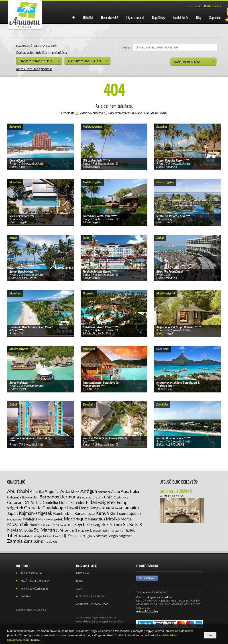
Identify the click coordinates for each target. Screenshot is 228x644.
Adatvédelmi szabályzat (92, 604)
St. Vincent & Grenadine (72, 530)
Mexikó (113, 519)
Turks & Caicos (52, 536)
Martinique (75, 519)
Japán (12, 513)
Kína (113, 514)
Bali (36, 497)
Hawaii (72, 508)
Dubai (64, 502)
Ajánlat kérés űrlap (147, 611)
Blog (79, 581)
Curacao (15, 502)
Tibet (12, 535)
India (102, 508)
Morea (126, 519)
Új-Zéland (70, 536)
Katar (92, 514)
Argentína (104, 492)
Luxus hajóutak (129, 513)
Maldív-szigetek (51, 519)
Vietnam (102, 536)
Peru (55, 525)
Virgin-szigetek (120, 536)
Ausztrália (130, 491)
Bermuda (69, 497)
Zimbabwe (49, 541)
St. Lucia (26, 530)
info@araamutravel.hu (159, 597)
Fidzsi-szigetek (101, 502)
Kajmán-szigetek (36, 513)
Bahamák (14, 497)
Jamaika (131, 507)
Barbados (49, 497)
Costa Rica (121, 497)
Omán (47, 525)
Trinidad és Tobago (30, 536)
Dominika (50, 502)
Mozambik (18, 524)
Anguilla (52, 491)
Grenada (33, 507)
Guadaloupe (54, 508)
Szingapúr (96, 530)
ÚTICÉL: (126, 47)
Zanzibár (32, 541)
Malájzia (30, 519)
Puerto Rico (67, 525)
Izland (110, 508)
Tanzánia (117, 530)
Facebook (147, 578)
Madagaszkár (15, 519)
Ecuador (78, 502)
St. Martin (44, 530)
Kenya (102, 513)
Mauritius (97, 519)
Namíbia (36, 525)
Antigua (89, 491)
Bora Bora (86, 497)
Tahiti (106, 531)
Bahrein (27, 497)
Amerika (37, 491)
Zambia (15, 541)
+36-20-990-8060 (157, 592)
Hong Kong (89, 508)
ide (77, 113)
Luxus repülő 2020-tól (176, 491)
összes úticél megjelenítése (34, 69)
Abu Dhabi (18, 491)
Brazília (98, 497)
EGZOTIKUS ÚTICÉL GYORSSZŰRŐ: (36, 46)
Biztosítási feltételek (91, 596)
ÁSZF (79, 589)
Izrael (118, 508)
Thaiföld (130, 530)
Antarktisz (70, 491)
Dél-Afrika (32, 503)
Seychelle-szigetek (92, 524)
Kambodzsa (63, 513)
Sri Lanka (116, 525)
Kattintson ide (213, 6)
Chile (108, 497)
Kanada (81, 513)
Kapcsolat (83, 573)
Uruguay (88, 535)
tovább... (41, 141)
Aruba (116, 492)
